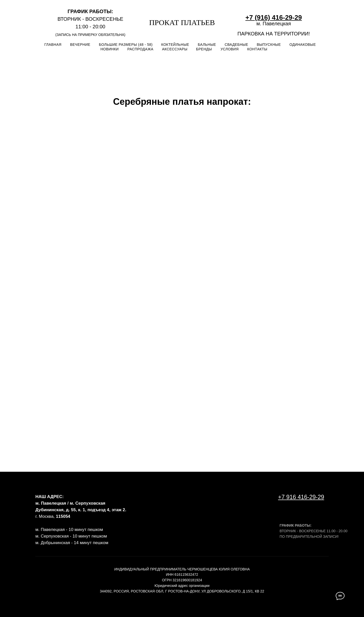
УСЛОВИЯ (230, 49)
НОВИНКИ (109, 49)
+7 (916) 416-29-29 (274, 17)
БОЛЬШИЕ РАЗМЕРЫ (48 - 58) (126, 45)
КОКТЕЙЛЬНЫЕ (175, 45)
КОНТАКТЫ (257, 49)
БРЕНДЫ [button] (204, 49)
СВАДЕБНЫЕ (236, 45)
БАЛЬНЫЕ (207, 45)
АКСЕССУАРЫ (175, 49)
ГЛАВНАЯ (53, 45)
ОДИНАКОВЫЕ (303, 45)
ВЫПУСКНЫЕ (269, 45)
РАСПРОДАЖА (140, 49)
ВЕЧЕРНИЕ (80, 45)
